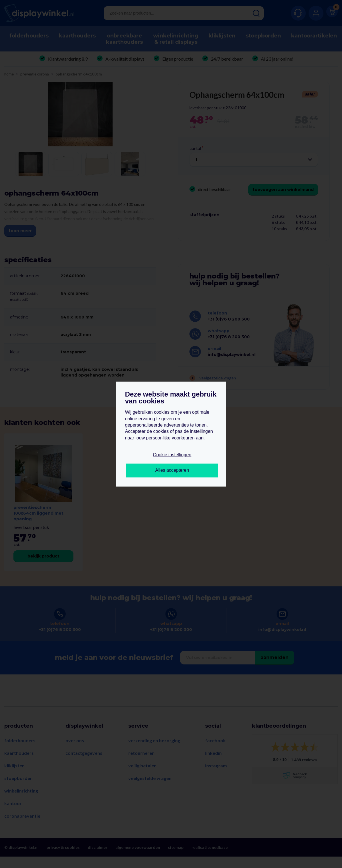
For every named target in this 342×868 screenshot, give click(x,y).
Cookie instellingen (172, 455)
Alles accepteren (172, 470)
